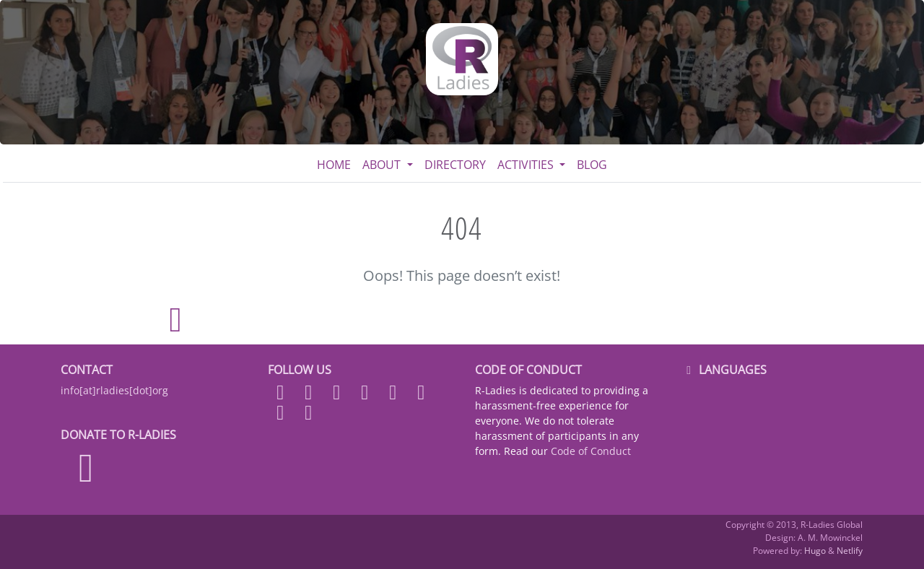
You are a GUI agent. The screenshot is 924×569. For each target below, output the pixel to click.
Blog (592, 165)
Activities (527, 165)
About (383, 165)
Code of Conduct (591, 451)
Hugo (815, 551)
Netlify (850, 551)
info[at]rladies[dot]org (114, 390)
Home (334, 165)
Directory (455, 165)
